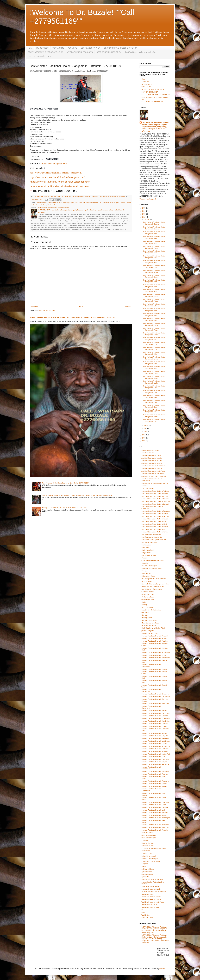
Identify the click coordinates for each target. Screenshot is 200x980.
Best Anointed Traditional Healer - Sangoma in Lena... (155, 358)
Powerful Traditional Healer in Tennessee (155, 802)
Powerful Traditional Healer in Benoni (154, 669)
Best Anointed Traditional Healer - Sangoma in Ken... (155, 363)
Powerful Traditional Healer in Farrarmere (155, 713)
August (146, 425)
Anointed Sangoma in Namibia (152, 463)
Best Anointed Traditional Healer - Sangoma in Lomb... (155, 324)
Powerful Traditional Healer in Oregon (154, 762)
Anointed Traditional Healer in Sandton (155, 483)
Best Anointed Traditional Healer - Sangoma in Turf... (155, 339)
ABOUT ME (73, 48)
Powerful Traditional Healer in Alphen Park (156, 653)
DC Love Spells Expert (149, 566)
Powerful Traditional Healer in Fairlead (154, 711)
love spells (145, 612)
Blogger (162, 969)
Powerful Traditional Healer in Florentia (155, 716)
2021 (144, 435)
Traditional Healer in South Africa (153, 902)
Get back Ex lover (148, 592)
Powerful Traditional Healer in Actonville (155, 636)
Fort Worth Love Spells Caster (152, 589)
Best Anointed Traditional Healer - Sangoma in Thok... (155, 252)
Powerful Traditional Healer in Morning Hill (156, 746)
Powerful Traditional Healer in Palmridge (155, 764)
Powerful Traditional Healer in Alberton (154, 641)
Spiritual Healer (147, 872)
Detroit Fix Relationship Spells (152, 568)
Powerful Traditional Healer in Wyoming (155, 830)
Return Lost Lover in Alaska (151, 861)
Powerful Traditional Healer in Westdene (155, 825)
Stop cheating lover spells (150, 886)
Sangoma (145, 864)
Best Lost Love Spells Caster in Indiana (155, 527)
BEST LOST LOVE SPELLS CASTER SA (121, 48)
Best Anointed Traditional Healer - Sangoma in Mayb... (155, 271)
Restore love (146, 851)
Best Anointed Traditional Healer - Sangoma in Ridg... (155, 329)
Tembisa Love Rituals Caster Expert (154, 892)
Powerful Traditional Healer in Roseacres (155, 781)
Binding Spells (146, 545)
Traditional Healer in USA (150, 907)
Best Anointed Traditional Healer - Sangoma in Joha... (155, 368)
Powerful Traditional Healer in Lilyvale (154, 726)
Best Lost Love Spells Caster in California (156, 501)
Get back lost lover (148, 594)
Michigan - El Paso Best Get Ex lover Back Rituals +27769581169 (65, 508)
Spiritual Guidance (148, 869)
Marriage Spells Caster (149, 620)
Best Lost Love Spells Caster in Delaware (156, 511)
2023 (144, 214)
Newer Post (34, 307)
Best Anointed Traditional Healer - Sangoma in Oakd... (155, 372)
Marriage (144, 615)
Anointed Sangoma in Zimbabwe (152, 474)
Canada (144, 558)
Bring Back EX (146, 553)
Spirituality (145, 877)
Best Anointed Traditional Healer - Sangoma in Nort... (155, 377)
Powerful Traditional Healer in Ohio (153, 757)
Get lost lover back (148, 599)
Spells (144, 866)
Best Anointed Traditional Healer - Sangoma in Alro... (155, 291)
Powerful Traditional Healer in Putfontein (155, 772)
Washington (145, 915)
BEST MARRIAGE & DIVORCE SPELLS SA (45, 52)
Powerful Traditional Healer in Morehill (154, 744)
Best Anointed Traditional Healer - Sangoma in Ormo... (155, 334)
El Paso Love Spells (148, 576)
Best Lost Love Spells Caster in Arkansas (155, 499)
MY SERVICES (42, 48)
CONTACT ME (58, 48)
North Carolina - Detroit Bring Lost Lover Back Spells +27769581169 (65, 483)
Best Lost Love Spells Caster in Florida (155, 514)
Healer (144, 602)
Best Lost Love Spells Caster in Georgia (155, 516)
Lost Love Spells (104, 203)
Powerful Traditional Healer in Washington (156, 818)
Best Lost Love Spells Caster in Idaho (154, 521)
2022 (144, 217)
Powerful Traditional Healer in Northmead (155, 749)
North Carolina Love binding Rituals (154, 628)
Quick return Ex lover (149, 835)
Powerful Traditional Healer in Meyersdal (155, 738)
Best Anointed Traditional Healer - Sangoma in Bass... (155, 411)
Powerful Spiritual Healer (150, 633)
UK (143, 910)
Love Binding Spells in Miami (151, 610)
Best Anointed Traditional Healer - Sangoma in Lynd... (155, 392)
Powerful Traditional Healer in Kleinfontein (156, 721)
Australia (144, 486)
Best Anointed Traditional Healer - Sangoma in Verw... (155, 257)
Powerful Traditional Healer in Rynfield (154, 784)
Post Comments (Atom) (47, 310)
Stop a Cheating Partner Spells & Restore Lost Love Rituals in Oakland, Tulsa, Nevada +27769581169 (73, 317)
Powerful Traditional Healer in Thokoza (155, 807)
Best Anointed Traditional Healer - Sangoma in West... (155, 319)
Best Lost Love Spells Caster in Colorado (155, 504)
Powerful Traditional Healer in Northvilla (155, 751)
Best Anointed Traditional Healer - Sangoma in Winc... (155, 315)
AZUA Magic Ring (148, 488)
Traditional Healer (147, 894)
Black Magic (146, 547)
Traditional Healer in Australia (151, 897)
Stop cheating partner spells (151, 889)
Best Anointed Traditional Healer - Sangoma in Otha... (155, 266)
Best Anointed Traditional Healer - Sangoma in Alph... (155, 242)
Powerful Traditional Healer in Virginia (154, 815)
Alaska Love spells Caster (150, 450)
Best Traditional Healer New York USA (140, 52)
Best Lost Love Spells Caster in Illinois (154, 524)
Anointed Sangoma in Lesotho (152, 458)
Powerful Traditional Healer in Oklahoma (155, 759)
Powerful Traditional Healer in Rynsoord (155, 786)
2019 (144, 441)
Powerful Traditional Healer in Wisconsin (155, 827)
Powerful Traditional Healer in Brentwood (155, 694)
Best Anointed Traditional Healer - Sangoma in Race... (155, 262)
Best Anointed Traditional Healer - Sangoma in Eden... (155, 305)
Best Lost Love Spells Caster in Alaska (155, 494)
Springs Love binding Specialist (152, 879)
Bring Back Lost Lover (82, 203)
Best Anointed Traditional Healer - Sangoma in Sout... (155, 276)
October (147, 220)
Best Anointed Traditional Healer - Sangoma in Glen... (155, 401)
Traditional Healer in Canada (151, 899)
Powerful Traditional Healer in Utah (153, 810)
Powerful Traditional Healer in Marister (154, 733)
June (146, 431)
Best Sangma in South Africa (151, 534)
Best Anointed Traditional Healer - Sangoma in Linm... (155, 344)
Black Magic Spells (69, 203)
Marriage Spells (114, 203)
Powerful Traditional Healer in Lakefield (155, 724)
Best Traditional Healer (55, 203)
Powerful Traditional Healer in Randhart (155, 774)
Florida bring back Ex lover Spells (153, 586)
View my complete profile (148, 199)
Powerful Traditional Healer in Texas (154, 805)
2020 (144, 438)
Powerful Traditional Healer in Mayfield (155, 736)
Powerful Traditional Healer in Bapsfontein (156, 658)
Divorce (144, 571)
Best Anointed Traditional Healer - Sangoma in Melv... (155, 396)
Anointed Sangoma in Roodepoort (153, 466)
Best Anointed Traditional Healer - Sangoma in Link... (155, 348)
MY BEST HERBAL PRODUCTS (80, 52)
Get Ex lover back (148, 597)
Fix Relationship (147, 581)
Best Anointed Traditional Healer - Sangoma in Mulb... (155, 382)
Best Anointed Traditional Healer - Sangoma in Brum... (155, 416)
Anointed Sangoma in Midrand (152, 461)
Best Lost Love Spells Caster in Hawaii (155, 519)
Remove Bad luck (41, 205)
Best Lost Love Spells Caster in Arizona (155, 496)
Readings (145, 840)
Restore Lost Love (148, 846)
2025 (144, 208)
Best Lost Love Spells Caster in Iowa (154, 529)
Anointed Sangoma (41, 203)
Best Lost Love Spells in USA (40, 56)
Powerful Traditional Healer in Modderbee (156, 741)
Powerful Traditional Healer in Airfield (154, 639)
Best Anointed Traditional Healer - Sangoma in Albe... (155, 281)
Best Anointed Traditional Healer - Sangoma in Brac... (155, 286)
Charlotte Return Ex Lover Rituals (153, 560)
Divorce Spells (94, 203)
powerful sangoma (148, 631)
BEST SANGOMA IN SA (91, 48)
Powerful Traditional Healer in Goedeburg (155, 718)
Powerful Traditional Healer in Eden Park (155, 704)
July (145, 428)
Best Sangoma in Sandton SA (152, 537)
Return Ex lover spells (149, 856)
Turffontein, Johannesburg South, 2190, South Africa (53, 207)
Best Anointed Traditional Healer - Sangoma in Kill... (155, 353)
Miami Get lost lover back (150, 623)
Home (30, 48)
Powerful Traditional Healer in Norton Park (156, 754)
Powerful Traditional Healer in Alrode (154, 655)
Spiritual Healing (147, 874)
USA (143, 912)
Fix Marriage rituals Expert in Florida (154, 579)
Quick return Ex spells (149, 838)
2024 (144, 211)
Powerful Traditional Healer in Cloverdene (156, 697)
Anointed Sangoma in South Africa (153, 471)
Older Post (128, 307)
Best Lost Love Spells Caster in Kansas (155, 532)
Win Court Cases (52, 205)
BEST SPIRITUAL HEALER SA (109, 52)
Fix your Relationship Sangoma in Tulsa (155, 584)
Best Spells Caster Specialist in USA (154, 540)
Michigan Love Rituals (149, 626)
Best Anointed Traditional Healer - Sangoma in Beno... (155, 223)
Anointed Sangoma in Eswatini (152, 455)
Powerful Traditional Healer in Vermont (155, 813)
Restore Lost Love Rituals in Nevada (154, 848)
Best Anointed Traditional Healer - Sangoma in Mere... (155, 387)
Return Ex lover (147, 853)
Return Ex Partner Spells (150, 859)
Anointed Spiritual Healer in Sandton (154, 476)
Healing (144, 605)
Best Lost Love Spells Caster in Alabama (155, 491)
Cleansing (145, 563)
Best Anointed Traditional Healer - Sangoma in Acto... (155, 247)
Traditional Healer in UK (150, 905)
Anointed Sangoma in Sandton (152, 468)
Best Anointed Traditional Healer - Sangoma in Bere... (155, 406)
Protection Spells (147, 833)
